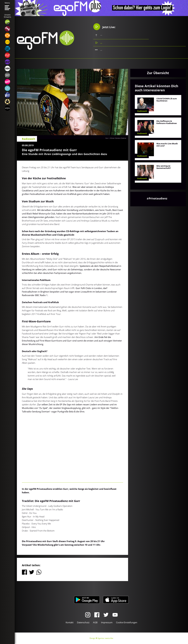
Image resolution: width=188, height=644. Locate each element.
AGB (95, 622)
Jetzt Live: (104, 27)
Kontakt (70, 622)
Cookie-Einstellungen (127, 622)
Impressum (107, 622)
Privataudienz (158, 198)
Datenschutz (83, 622)
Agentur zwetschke (105, 638)
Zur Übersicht (158, 73)
